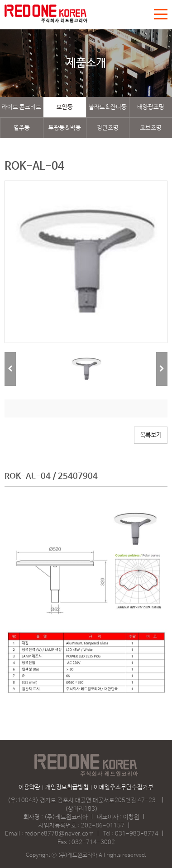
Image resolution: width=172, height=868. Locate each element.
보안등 (65, 107)
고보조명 (151, 128)
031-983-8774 (137, 834)
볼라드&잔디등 (108, 107)
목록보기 (151, 435)
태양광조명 (151, 107)
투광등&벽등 (65, 128)
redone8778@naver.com (59, 834)
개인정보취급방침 (67, 787)
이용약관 (29, 787)
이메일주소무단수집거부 (124, 787)
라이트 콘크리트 (21, 107)
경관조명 (108, 128)
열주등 (22, 128)
